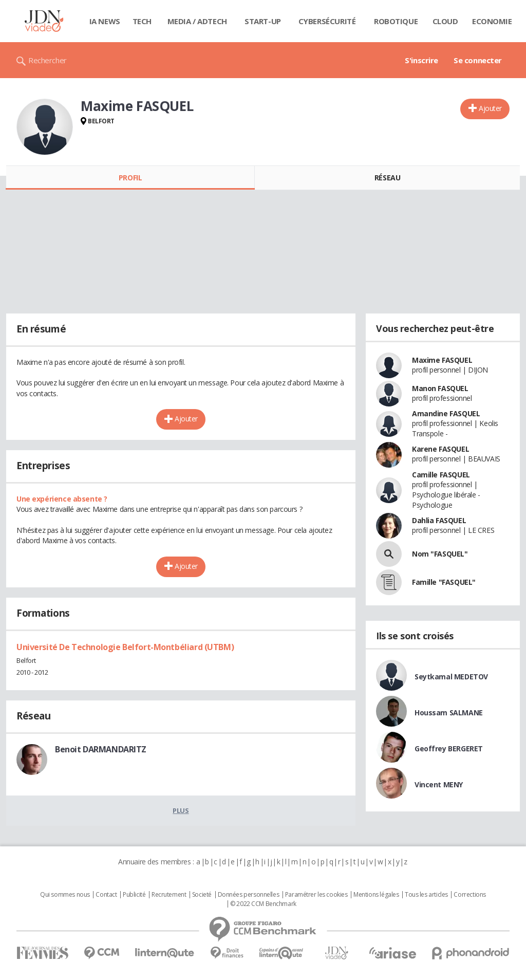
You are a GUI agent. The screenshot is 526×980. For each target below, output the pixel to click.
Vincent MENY (439, 784)
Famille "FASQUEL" (444, 582)
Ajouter (490, 108)
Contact (106, 895)
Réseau (387, 178)
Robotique (396, 21)
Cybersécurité (327, 21)
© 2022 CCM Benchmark (263, 904)
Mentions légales (376, 895)
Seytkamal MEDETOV (451, 677)
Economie (492, 21)
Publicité (134, 895)
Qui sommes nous (65, 895)
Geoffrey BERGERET (449, 748)
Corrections (469, 895)
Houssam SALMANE (449, 713)
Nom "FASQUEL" (440, 554)
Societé (202, 895)
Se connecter (478, 60)
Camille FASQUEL (441, 475)
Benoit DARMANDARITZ (101, 749)
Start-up (263, 21)
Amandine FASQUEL (446, 413)
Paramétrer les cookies (316, 895)
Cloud (445, 21)
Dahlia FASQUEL (439, 520)
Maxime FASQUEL (442, 360)
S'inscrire (421, 60)
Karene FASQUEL (440, 449)
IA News (105, 21)
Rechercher (48, 60)
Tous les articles (426, 895)
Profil (130, 178)
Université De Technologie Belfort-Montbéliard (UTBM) (125, 647)
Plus (181, 810)
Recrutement (169, 895)
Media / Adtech (197, 21)
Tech (142, 21)
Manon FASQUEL (440, 388)
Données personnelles (249, 895)
